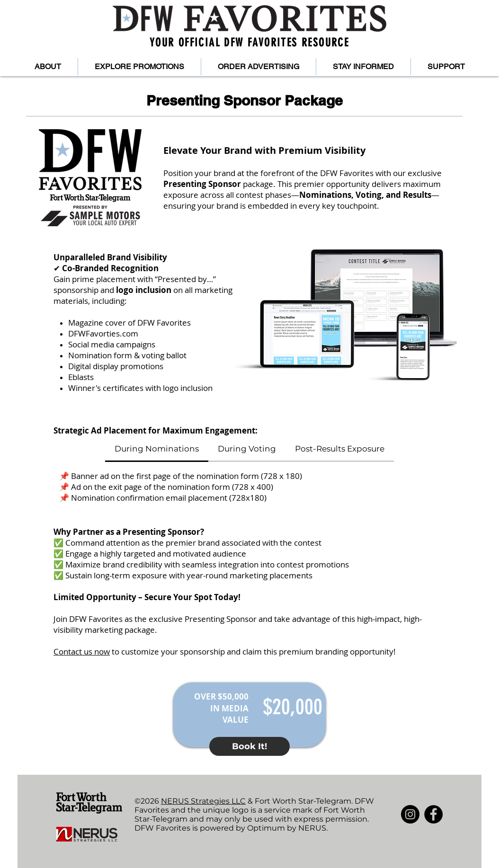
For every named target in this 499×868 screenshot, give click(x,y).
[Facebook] (433, 814)
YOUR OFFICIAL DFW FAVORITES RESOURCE (249, 43)
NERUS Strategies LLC (203, 801)
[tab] (157, 449)
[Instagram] (410, 814)
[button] (48, 67)
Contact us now (82, 651)
